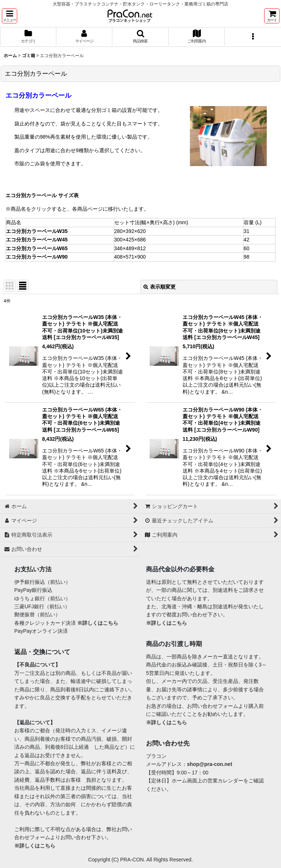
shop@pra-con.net (210, 764)
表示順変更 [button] (160, 287)
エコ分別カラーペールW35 (37, 231)
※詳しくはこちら (98, 623)
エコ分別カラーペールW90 (37, 257)
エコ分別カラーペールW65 (37, 248)
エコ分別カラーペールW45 (37, 240)
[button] (10, 16)
